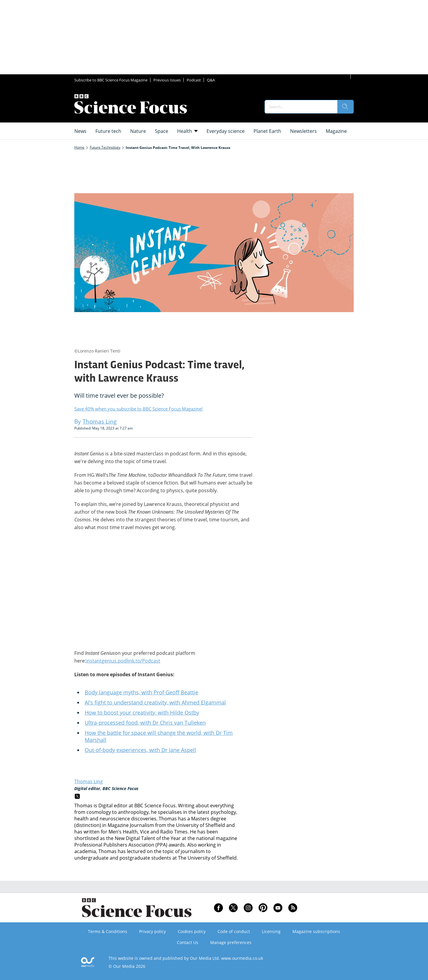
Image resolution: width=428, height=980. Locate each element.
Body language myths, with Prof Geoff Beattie (141, 692)
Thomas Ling (89, 781)
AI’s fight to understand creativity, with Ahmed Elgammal (155, 702)
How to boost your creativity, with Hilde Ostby (142, 712)
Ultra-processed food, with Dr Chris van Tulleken (145, 723)
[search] (345, 107)
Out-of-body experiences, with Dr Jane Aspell (140, 750)
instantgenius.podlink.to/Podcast (123, 661)
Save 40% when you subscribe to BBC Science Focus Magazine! (139, 409)
